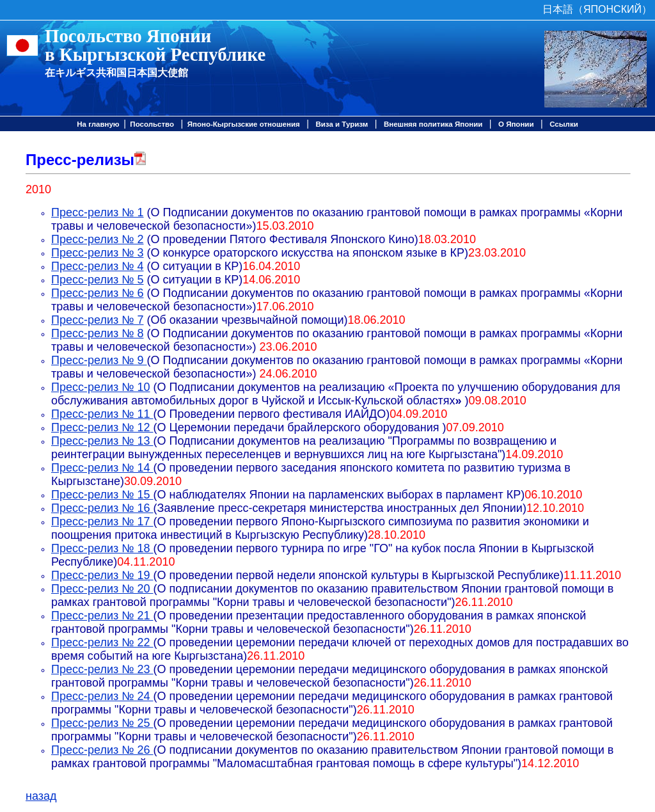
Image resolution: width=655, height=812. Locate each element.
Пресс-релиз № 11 (102, 414)
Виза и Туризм (342, 124)
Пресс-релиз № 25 (102, 723)
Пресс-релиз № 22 (102, 642)
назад (41, 796)
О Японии (516, 124)
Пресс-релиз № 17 (102, 521)
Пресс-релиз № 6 (98, 293)
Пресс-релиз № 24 (102, 696)
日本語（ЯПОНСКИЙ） (597, 9)
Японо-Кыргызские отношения (244, 124)
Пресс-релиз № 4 (98, 266)
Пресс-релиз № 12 (102, 427)
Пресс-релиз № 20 (102, 589)
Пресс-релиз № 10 (101, 387)
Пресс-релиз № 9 (99, 360)
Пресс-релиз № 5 (98, 280)
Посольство (152, 124)
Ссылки (564, 124)
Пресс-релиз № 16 (102, 508)
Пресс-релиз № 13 (102, 441)
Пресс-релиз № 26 (102, 750)
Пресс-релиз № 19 (102, 575)
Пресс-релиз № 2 (98, 239)
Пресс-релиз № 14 (102, 468)
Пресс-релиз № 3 (98, 253)
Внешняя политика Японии (433, 124)
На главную (98, 124)
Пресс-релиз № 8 (98, 333)
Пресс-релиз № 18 (102, 548)
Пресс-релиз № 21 (102, 616)
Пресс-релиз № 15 (102, 495)
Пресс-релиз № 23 (102, 669)
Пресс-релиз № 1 (98, 212)
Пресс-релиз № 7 (98, 320)
